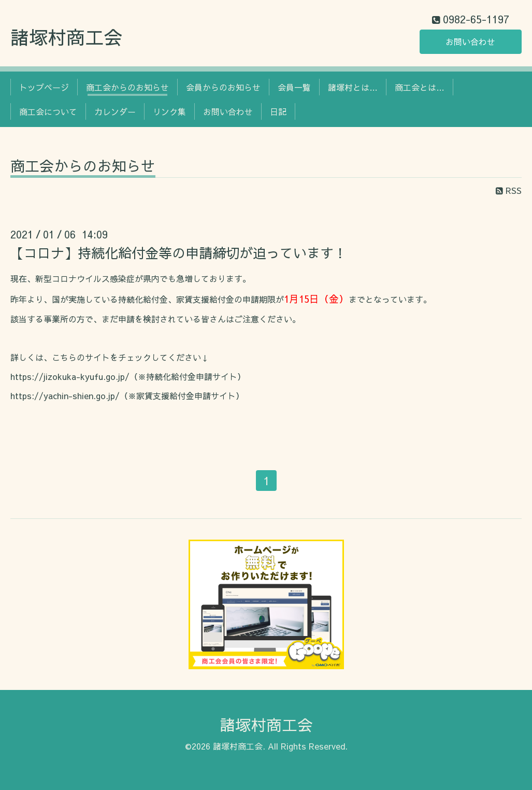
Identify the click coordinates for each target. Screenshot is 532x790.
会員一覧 (294, 87)
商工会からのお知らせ (127, 87)
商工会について (48, 111)
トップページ (44, 87)
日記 (278, 111)
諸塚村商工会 (66, 37)
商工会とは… (420, 87)
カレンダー (115, 111)
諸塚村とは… (353, 87)
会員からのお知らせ (223, 87)
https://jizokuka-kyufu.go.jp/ (70, 376)
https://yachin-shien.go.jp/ (65, 396)
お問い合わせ (470, 41)
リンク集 (169, 111)
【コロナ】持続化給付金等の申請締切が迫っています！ (179, 252)
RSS (509, 190)
